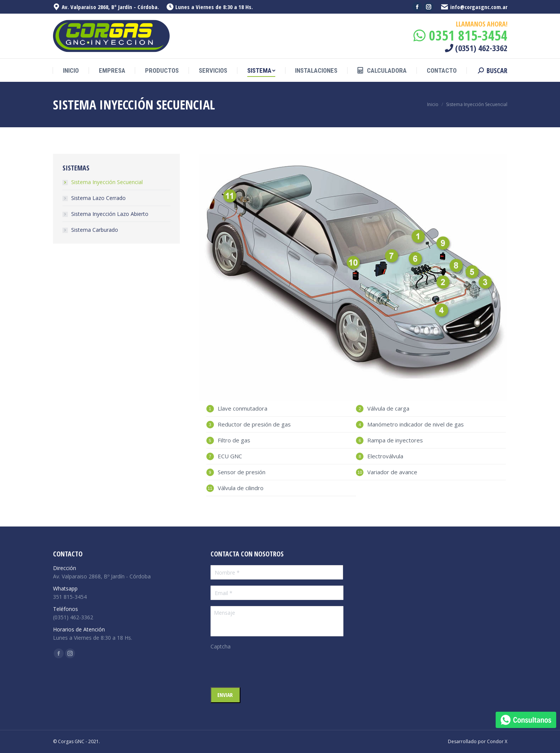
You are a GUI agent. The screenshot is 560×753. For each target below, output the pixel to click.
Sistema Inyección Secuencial (107, 182)
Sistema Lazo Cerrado (98, 198)
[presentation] (268, 669)
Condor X (497, 741)
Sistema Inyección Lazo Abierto (110, 214)
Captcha (221, 647)
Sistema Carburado (95, 230)
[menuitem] (71, 71)
